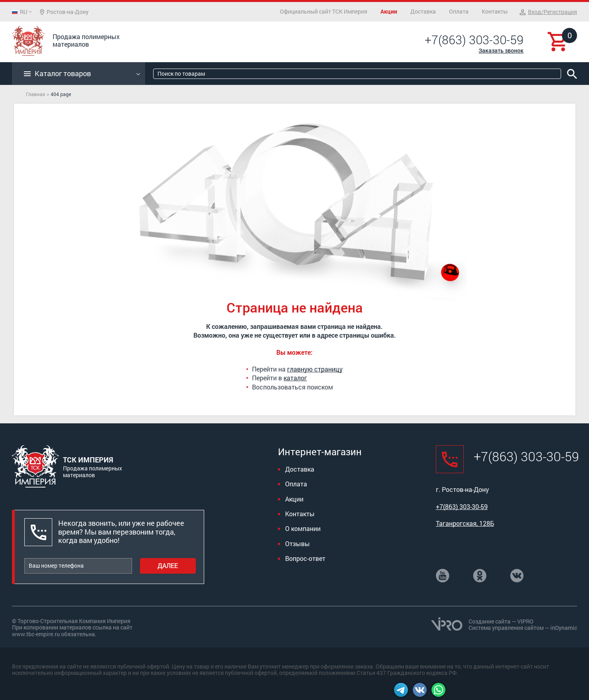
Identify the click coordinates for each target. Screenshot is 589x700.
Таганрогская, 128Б (465, 523)
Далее (168, 565)
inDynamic (564, 628)
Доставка (423, 11)
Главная (35, 94)
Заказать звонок (501, 50)
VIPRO (525, 621)
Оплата (459, 11)
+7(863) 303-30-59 (474, 40)
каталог (295, 378)
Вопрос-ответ (305, 558)
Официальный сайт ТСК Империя (324, 11)
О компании (303, 528)
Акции (389, 11)
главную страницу (315, 369)
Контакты (495, 11)
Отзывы (297, 544)
